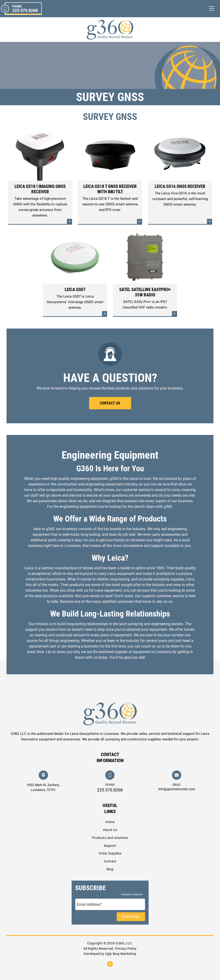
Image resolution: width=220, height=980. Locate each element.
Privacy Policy (126, 949)
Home (110, 822)
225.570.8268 (110, 790)
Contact (110, 861)
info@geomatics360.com (177, 789)
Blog (110, 869)
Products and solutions (110, 838)
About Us (110, 830)
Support (110, 846)
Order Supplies (110, 853)
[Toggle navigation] (212, 8)
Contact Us (110, 403)
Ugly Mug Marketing (121, 954)
